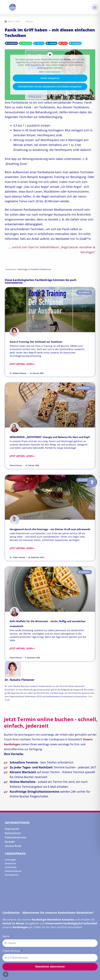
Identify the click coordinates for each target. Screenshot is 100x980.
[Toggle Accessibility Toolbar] (92, 482)
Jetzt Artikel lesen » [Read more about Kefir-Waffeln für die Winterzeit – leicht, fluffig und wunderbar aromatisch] (22, 648)
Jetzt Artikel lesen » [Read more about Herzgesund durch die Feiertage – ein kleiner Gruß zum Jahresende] (22, 548)
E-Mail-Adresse (12, 951)
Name (6, 936)
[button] (95, 7)
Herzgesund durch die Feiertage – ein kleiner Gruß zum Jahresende (50, 529)
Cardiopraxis (11, 269)
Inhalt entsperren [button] (50, 78)
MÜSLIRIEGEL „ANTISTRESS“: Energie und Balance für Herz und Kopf (50, 437)
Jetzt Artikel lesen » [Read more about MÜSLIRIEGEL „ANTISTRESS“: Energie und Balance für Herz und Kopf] (22, 456)
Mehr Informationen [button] (50, 72)
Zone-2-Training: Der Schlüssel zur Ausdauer (36, 342)
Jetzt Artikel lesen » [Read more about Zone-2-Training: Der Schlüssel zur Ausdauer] (22, 364)
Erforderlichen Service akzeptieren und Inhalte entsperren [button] (50, 87)
